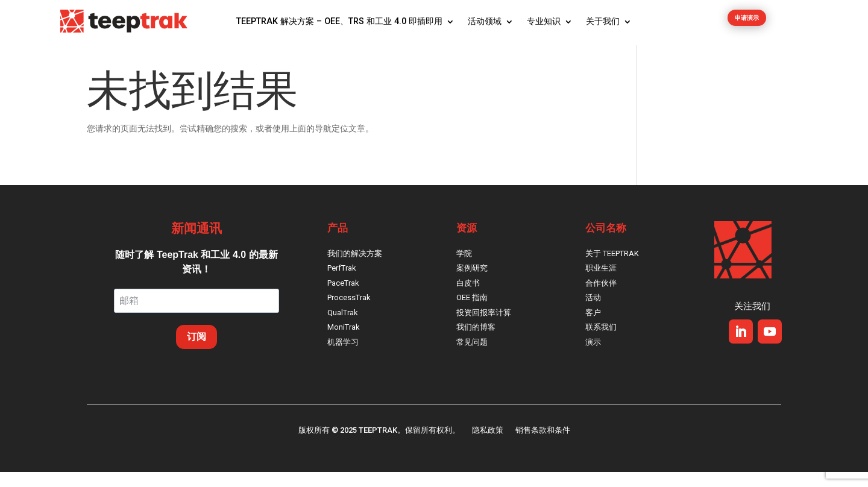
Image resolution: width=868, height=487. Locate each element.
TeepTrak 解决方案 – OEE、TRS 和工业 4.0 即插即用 (339, 21)
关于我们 (603, 21)
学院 (464, 269)
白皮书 (468, 298)
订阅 (197, 352)
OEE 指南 (472, 313)
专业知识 (544, 21)
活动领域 (485, 21)
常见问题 (472, 357)
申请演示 (747, 22)
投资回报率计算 (484, 328)
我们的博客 (476, 342)
